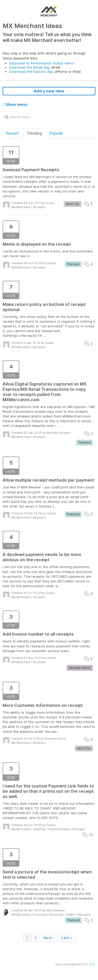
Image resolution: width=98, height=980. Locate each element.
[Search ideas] (49, 117)
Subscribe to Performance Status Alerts (42, 63)
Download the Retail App (30, 67)
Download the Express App (31, 71)
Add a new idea (49, 91)
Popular (56, 133)
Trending (34, 133)
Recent (13, 133)
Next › (49, 938)
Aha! (92, 964)
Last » (67, 938)
